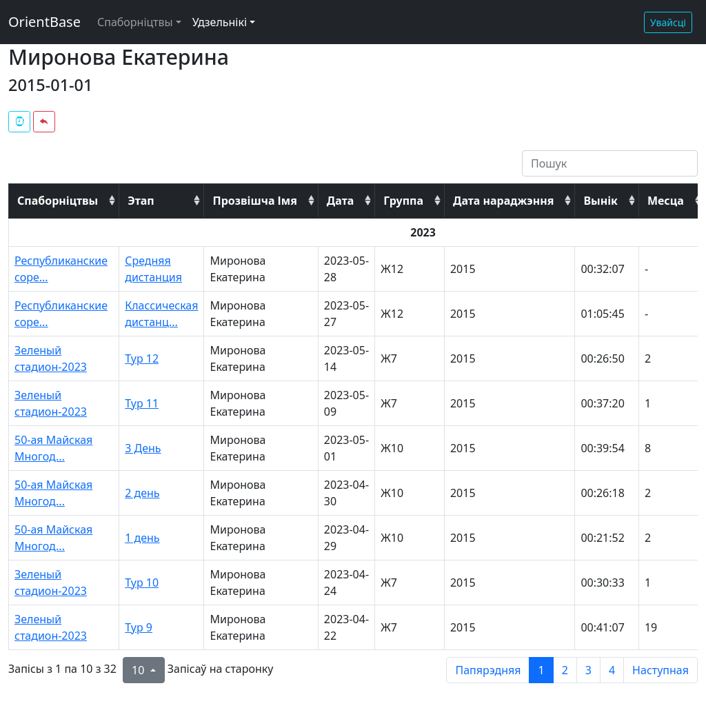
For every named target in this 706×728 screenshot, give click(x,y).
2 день (142, 493)
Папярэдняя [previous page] (488, 670)
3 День (143, 448)
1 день (142, 538)
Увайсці (668, 22)
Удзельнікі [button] (220, 22)
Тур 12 (142, 358)
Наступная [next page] (660, 670)
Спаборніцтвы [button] (135, 22)
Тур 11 (142, 403)
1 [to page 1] (541, 670)
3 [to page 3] (588, 670)
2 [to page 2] (565, 670)
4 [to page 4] (612, 670)
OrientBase (44, 22)
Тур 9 (139, 627)
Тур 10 (142, 583)
